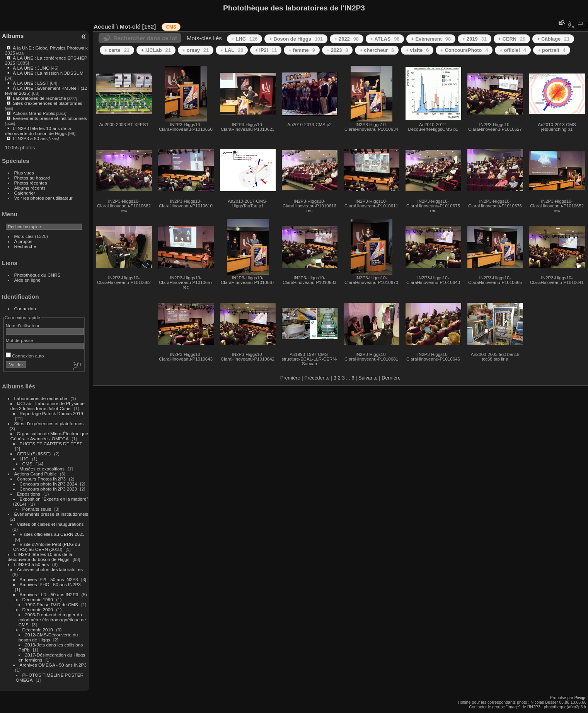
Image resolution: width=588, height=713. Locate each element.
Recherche (25, 246)
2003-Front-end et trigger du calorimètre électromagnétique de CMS (52, 620)
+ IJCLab (156, 50)
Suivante (368, 378)
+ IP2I (266, 50)
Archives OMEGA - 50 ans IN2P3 (53, 665)
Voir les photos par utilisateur (43, 198)
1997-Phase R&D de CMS (52, 604)
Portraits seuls (37, 509)
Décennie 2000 (38, 610)
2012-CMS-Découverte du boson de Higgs (48, 637)
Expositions (29, 494)
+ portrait (552, 50)
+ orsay (196, 50)
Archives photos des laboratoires (50, 569)
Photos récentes (31, 183)
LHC (24, 459)
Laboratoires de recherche (39, 98)
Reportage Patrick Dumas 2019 (51, 413)
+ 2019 (475, 39)
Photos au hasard (32, 178)
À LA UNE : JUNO (32, 68)
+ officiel (513, 50)
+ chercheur (377, 50)
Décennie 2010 (38, 630)
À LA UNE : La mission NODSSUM (48, 73)
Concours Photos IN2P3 (41, 479)
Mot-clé (130, 27)
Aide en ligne (27, 280)
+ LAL (232, 50)
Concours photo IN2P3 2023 (48, 489)
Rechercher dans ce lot (145, 38)
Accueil (104, 27)
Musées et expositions (42, 469)
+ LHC (245, 39)
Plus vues (24, 173)
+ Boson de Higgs (296, 39)
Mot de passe (20, 340)
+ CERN (512, 39)
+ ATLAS (385, 39)
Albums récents (30, 188)
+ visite (417, 50)
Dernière (391, 378)
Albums (13, 36)
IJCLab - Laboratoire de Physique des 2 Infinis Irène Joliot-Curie (48, 406)
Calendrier (25, 193)
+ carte (117, 50)
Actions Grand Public (34, 113)
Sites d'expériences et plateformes (47, 103)
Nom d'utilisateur (23, 326)
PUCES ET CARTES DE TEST (51, 444)
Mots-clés (24, 236)
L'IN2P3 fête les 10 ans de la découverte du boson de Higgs (38, 131)
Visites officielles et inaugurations (50, 524)
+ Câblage (553, 39)
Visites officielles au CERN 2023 (52, 534)
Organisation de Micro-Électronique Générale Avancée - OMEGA (49, 436)
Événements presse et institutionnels (50, 118)
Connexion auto (25, 356)
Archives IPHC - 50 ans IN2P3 (50, 584)
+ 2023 (337, 50)
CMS (27, 464)
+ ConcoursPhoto (464, 50)
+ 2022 (347, 39)
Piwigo (580, 698)
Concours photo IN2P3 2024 (48, 484)
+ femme (302, 50)
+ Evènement (431, 39)
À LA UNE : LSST (31, 83)
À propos (23, 241)
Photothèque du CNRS (37, 275)
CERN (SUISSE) (34, 454)
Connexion (25, 309)
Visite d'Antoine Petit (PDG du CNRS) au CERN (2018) (47, 547)
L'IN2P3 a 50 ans (30, 138)
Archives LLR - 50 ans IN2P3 (49, 594)
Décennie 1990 (38, 599)
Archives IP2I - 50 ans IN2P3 (49, 579)
